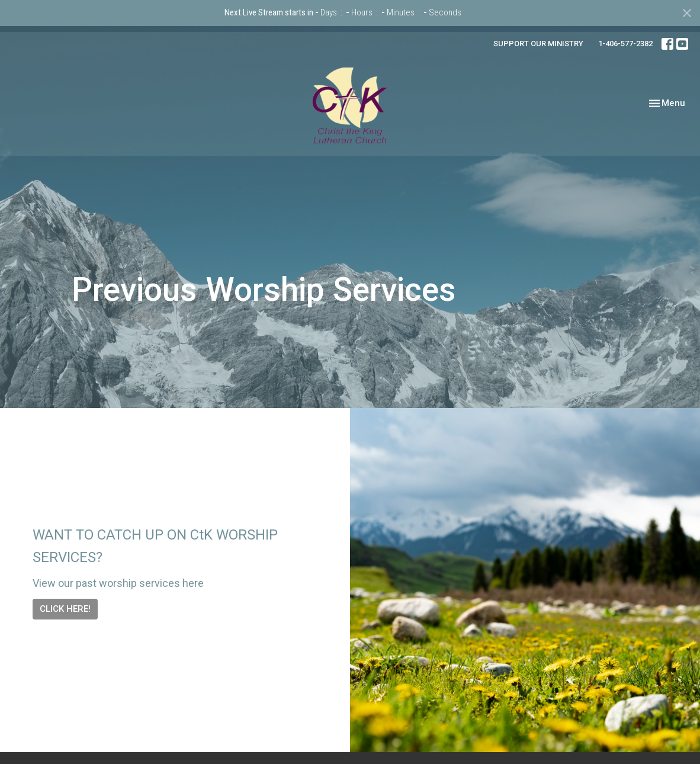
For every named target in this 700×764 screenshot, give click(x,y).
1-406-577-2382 (625, 44)
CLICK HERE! (65, 609)
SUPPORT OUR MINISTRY (538, 44)
